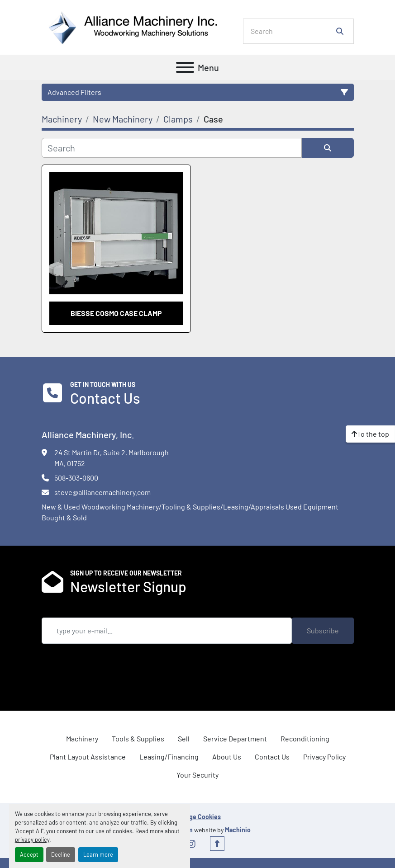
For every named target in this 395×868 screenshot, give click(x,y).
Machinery (82, 738)
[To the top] (370, 434)
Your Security (197, 775)
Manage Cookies (198, 817)
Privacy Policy (324, 757)
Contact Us (272, 757)
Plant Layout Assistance (88, 757)
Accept (29, 854)
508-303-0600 (76, 478)
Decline (61, 854)
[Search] (292, 31)
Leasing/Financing (169, 757)
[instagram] (191, 844)
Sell (184, 738)
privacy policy (32, 840)
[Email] (167, 631)
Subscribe (323, 630)
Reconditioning (305, 738)
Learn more (98, 854)
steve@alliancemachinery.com (102, 492)
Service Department (235, 738)
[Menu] (185, 67)
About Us (227, 757)
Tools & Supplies (138, 738)
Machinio (238, 830)
